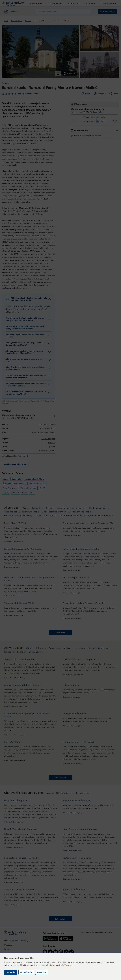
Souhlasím (11, 972)
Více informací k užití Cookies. (59, 965)
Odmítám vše (26, 972)
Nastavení (42, 972)
